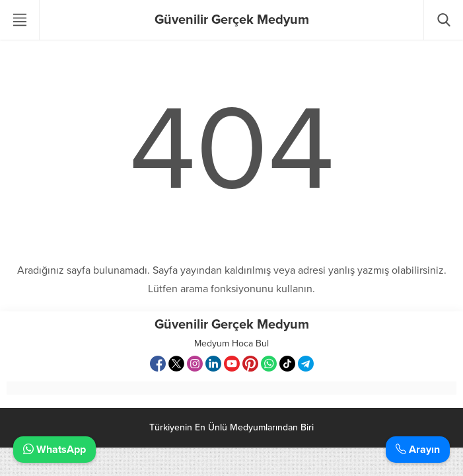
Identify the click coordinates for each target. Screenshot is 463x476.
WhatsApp (54, 450)
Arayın (418, 450)
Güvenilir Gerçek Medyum (232, 20)
